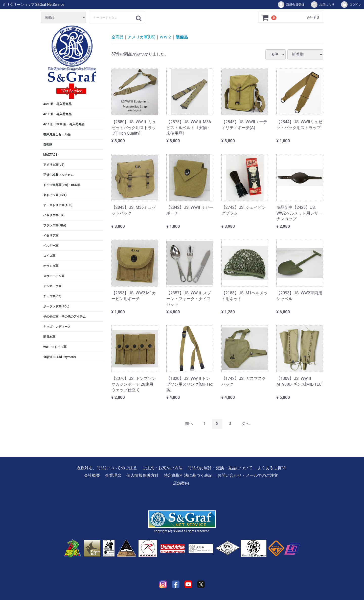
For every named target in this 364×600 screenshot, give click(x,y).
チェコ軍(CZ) (52, 296)
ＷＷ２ (166, 37)
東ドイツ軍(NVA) (55, 195)
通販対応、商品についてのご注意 (107, 468)
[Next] (245, 424)
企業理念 (113, 475)
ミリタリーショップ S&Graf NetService (33, 5)
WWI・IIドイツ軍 (55, 347)
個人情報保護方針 (143, 475)
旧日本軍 (49, 337)
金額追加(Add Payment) (60, 357)
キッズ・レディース (57, 327)
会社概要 (92, 475)
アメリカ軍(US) (54, 165)
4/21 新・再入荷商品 (57, 104)
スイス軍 (49, 256)
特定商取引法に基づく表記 (188, 475)
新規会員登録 (291, 5)
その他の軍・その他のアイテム (64, 317)
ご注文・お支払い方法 (162, 468)
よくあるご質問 (271, 468)
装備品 (182, 37)
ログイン (351, 5)
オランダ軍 (51, 266)
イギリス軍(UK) (54, 215)
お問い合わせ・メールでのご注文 (248, 475)
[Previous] (189, 424)
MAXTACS (50, 155)
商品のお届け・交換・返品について (220, 468)
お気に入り (322, 5)
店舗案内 (181, 483)
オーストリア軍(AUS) (58, 205)
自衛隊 (48, 144)
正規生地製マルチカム (58, 175)
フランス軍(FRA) (55, 225)
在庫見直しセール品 (57, 134)
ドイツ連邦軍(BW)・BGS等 (62, 185)
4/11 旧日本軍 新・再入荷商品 (64, 124)
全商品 (118, 37)
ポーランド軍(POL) (56, 306)
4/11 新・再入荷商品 (57, 114)
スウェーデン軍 (54, 276)
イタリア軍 (51, 236)
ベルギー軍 (51, 246)
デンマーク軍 (52, 286)
